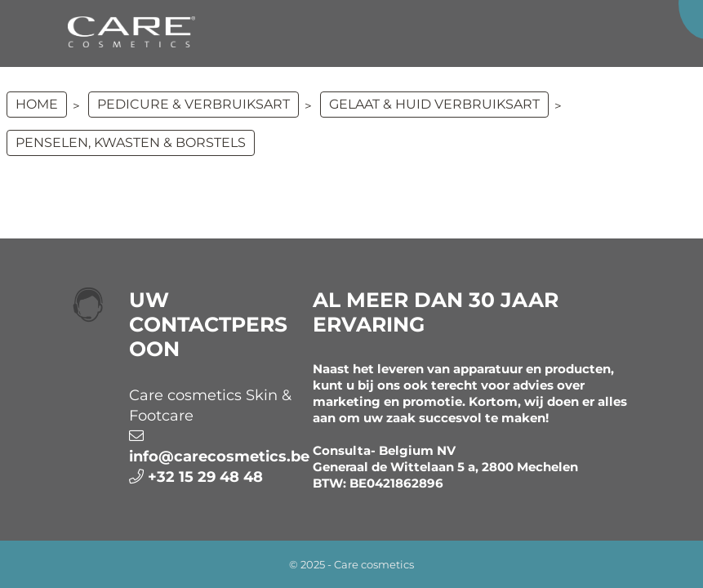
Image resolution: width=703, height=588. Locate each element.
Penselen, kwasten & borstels (131, 143)
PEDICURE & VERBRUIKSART (194, 104)
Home (37, 104)
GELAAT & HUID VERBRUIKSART (434, 104)
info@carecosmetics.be (219, 457)
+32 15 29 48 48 (205, 477)
